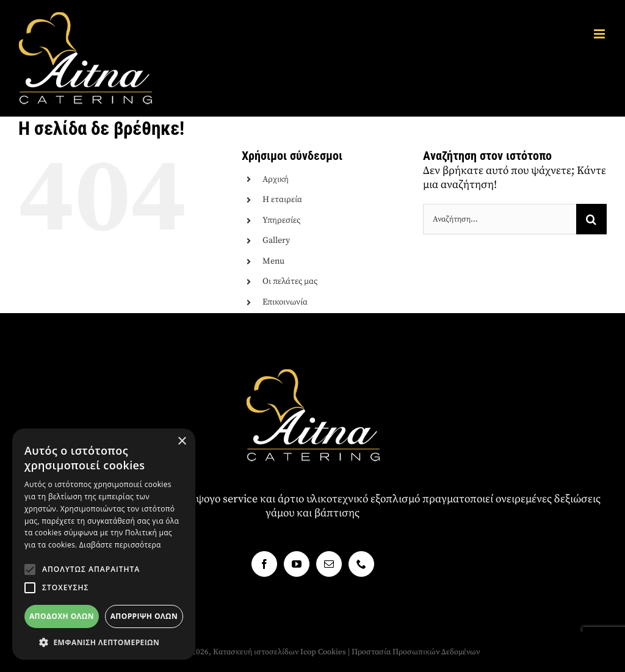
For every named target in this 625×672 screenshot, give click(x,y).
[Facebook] (264, 564)
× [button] (182, 442)
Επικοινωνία (285, 302)
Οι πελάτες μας (290, 281)
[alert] (104, 544)
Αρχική (276, 179)
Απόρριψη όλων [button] (144, 616)
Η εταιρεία (282, 200)
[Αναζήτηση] (591, 219)
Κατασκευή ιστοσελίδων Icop (265, 652)
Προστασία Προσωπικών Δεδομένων (416, 652)
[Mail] (329, 564)
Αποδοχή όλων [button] (62, 616)
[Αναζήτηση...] (500, 219)
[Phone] (361, 564)
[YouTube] (297, 564)
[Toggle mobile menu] (600, 34)
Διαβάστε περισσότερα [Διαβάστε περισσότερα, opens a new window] (120, 545)
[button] (30, 569)
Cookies (332, 652)
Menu (273, 261)
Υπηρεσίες (281, 220)
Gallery (276, 240)
